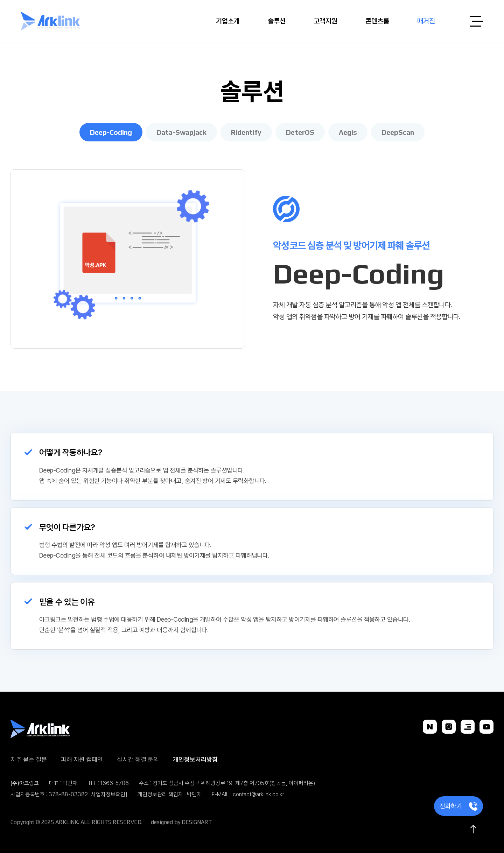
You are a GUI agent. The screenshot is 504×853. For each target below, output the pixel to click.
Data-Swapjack (181, 132)
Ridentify (246, 132)
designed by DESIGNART (181, 822)
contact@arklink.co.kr (258, 794)
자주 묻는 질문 (29, 759)
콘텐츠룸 (377, 21)
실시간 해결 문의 (138, 759)
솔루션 (277, 21)
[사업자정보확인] (108, 794)
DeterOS (300, 132)
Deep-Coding (111, 132)
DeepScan (398, 132)
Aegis (348, 132)
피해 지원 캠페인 (82, 759)
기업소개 (228, 21)
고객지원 (325, 21)
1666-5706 (115, 783)
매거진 (426, 21)
